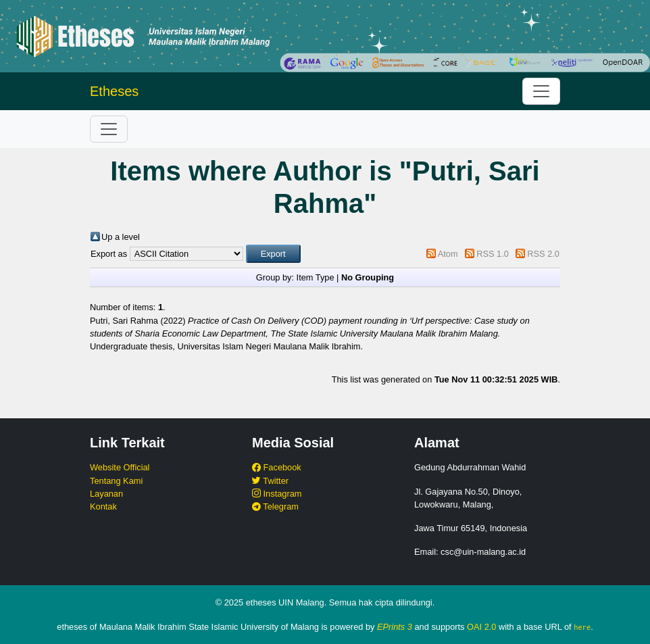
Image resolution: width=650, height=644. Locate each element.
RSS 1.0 (493, 254)
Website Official (120, 467)
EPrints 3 (395, 627)
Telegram (275, 506)
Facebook (277, 467)
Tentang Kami (116, 481)
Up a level (121, 237)
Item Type (316, 277)
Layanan (106, 494)
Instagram (277, 494)
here (582, 627)
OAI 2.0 (481, 627)
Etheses (114, 91)
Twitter (270, 481)
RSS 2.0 (543, 254)
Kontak (103, 506)
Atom (448, 254)
